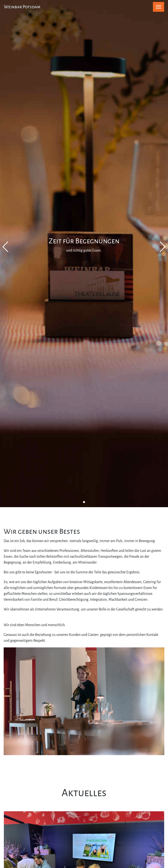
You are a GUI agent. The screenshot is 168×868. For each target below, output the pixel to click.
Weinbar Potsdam (22, 7)
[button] (84, 502)
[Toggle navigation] (159, 7)
